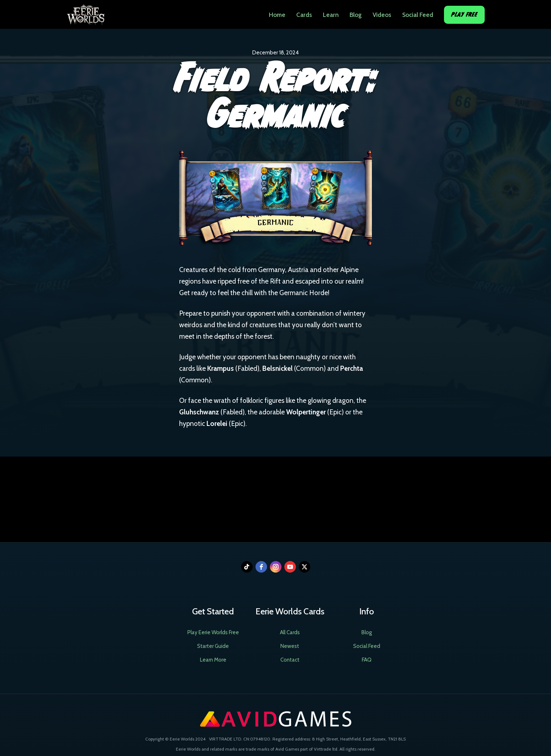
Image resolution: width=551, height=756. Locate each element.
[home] (86, 13)
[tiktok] (247, 567)
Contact (290, 660)
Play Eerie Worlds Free (213, 632)
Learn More (213, 660)
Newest (290, 646)
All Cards (290, 632)
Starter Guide (213, 646)
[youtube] (290, 567)
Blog (356, 15)
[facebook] (261, 567)
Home (277, 15)
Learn (331, 15)
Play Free (464, 15)
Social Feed (418, 15)
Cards (304, 15)
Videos (382, 15)
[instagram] (276, 567)
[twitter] (305, 567)
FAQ (367, 660)
